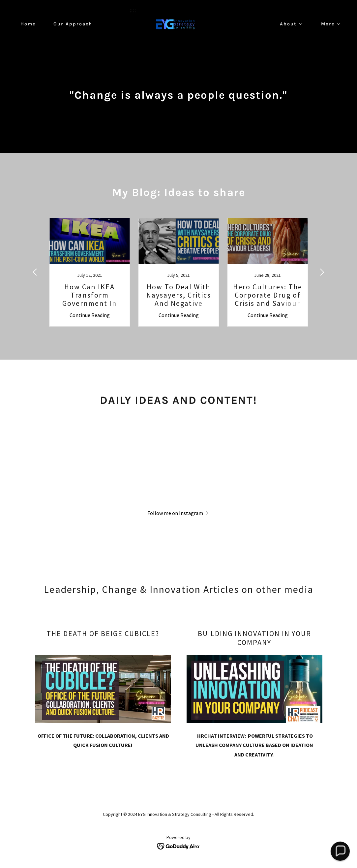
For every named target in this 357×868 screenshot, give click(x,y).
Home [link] (28, 24)
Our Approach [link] (73, 24)
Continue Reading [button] (90, 315)
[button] (289, 24)
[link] (179, 23)
